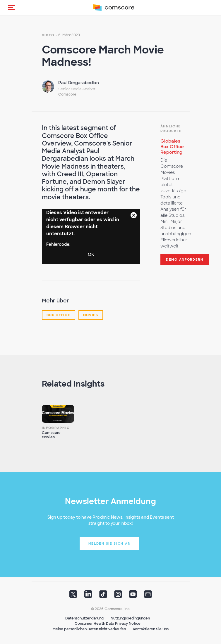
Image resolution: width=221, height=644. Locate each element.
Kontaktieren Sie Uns (151, 629)
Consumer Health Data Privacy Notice (108, 624)
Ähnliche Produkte (171, 129)
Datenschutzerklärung (84, 618)
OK (91, 255)
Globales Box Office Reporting (172, 147)
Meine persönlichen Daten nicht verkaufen (89, 629)
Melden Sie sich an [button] (110, 543)
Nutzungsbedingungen (130, 618)
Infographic (56, 428)
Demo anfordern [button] (185, 259)
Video (48, 35)
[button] (11, 8)
